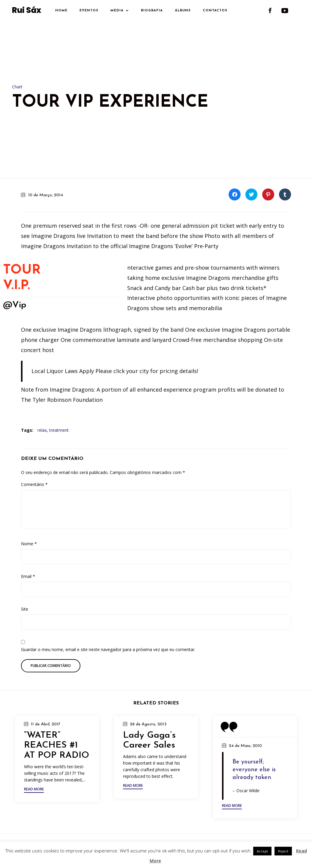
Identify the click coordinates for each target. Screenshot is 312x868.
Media (117, 11)
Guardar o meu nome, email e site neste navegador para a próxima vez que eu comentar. (108, 649)
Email (28, 576)
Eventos (89, 11)
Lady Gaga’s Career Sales (149, 741)
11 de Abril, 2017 (46, 724)
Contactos (215, 11)
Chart (17, 87)
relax (42, 430)
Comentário (34, 484)
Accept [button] (262, 851)
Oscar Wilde (248, 791)
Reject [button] (283, 851)
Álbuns (183, 11)
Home (61, 11)
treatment (59, 430)
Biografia (152, 11)
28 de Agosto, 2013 (148, 724)
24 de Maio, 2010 (245, 746)
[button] (34, 790)
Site (25, 609)
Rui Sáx (27, 10)
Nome (29, 544)
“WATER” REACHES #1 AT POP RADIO (57, 746)
